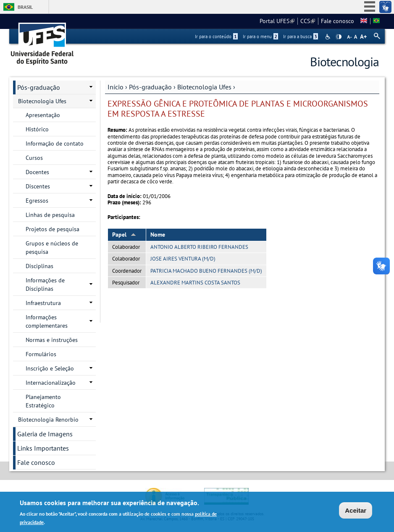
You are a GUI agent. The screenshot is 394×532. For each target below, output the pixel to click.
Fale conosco (338, 21)
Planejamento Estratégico (43, 401)
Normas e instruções (52, 340)
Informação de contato (55, 143)
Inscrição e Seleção (50, 368)
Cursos (34, 158)
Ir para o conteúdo (216, 37)
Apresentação (43, 115)
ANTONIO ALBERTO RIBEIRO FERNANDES (199, 247)
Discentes (38, 186)
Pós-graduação (150, 87)
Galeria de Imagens (45, 434)
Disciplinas (39, 266)
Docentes (37, 172)
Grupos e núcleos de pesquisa (52, 248)
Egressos (37, 201)
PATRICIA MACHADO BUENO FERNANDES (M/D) (206, 271)
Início (116, 87)
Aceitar (356, 510)
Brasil (25, 7)
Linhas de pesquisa (50, 215)
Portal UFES (277, 21)
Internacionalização (51, 383)
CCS (308, 21)
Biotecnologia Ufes (204, 87)
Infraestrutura (43, 303)
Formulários (41, 354)
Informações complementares (47, 321)
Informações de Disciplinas (45, 284)
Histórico (37, 129)
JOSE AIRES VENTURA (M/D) (183, 259)
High (339, 37)
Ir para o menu (260, 37)
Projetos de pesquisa (53, 229)
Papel (124, 235)
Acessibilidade (329, 37)
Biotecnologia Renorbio (48, 420)
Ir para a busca (301, 37)
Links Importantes (43, 448)
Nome (158, 235)
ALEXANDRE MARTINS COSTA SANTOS (195, 283)
